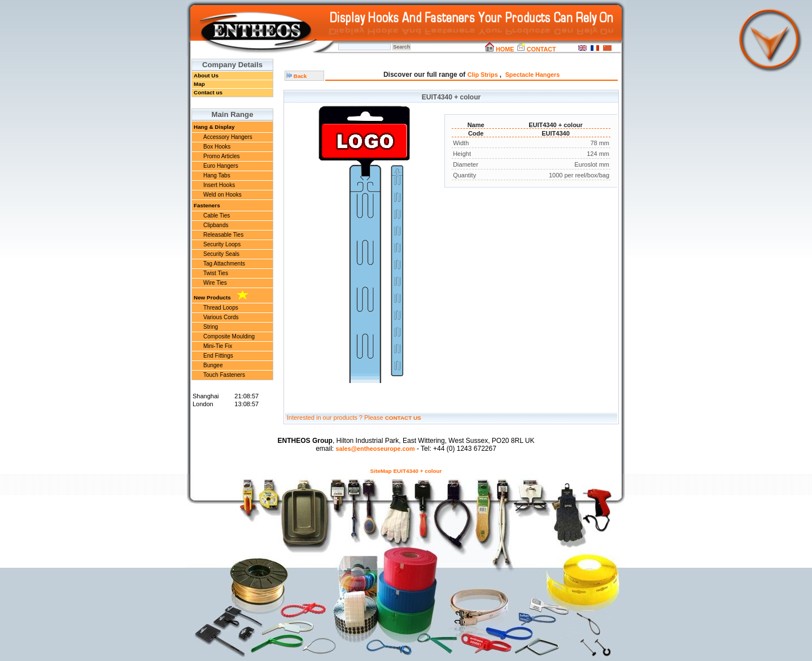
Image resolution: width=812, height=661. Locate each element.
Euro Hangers (221, 166)
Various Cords (221, 317)
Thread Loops (221, 308)
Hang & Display (214, 127)
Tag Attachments (224, 264)
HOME (499, 49)
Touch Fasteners (224, 375)
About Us (206, 75)
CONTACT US (403, 418)
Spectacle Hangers (533, 75)
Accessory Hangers (228, 137)
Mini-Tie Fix (218, 346)
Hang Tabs (217, 175)
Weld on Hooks (222, 195)
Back (296, 76)
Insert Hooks (219, 185)
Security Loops (222, 244)
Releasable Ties (223, 235)
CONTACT (536, 49)
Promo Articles (221, 156)
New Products (221, 295)
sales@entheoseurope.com (375, 449)
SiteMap (381, 471)
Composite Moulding (229, 336)
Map (199, 84)
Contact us (208, 92)
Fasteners (207, 205)
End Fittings (218, 356)
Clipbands (216, 225)
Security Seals (221, 254)
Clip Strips (484, 75)
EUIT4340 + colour (418, 471)
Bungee (213, 365)
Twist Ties (216, 273)
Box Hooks (217, 147)
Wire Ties (215, 283)
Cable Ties (217, 216)
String (211, 327)
